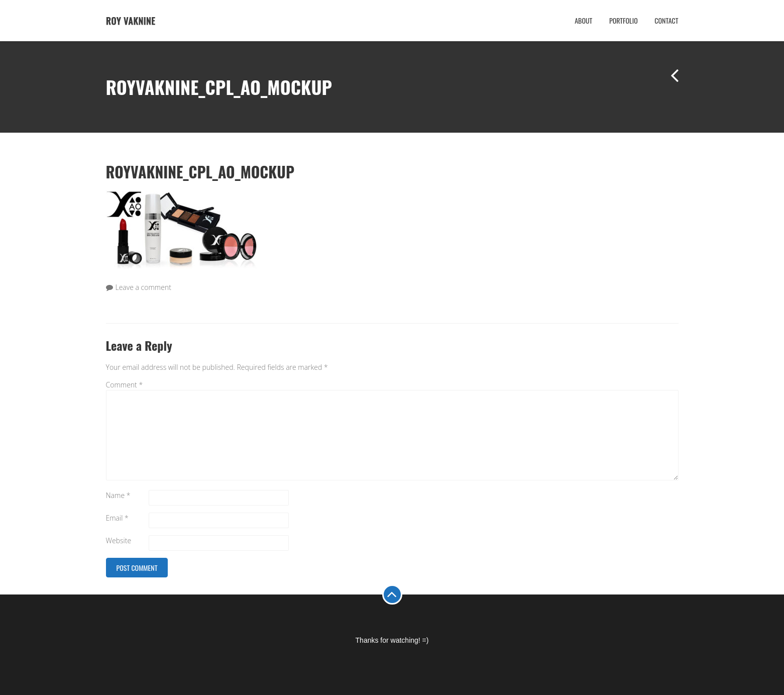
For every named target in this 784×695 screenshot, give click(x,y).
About (583, 20)
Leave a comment (143, 287)
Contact (666, 20)
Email (117, 518)
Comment (125, 385)
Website (119, 540)
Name (118, 495)
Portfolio (624, 20)
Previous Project (668, 84)
